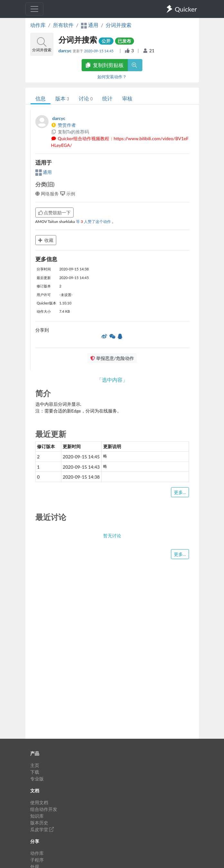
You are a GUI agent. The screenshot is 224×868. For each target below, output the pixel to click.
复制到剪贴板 (105, 65)
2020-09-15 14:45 (99, 51)
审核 (127, 98)
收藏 (46, 240)
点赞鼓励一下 (55, 213)
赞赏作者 (64, 125)
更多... (180, 492)
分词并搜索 (119, 25)
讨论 (86, 98)
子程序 (37, 860)
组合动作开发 (44, 809)
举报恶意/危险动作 (112, 358)
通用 (44, 172)
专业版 (37, 779)
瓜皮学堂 (42, 829)
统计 (107, 98)
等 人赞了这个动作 (94, 221)
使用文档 (39, 802)
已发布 (124, 41)
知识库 (37, 816)
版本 (62, 98)
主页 (35, 765)
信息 (40, 98)
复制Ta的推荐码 (70, 132)
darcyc (66, 51)
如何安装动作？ (112, 77)
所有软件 (63, 25)
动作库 (38, 25)
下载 (35, 772)
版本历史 (39, 823)
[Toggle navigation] (34, 9)
